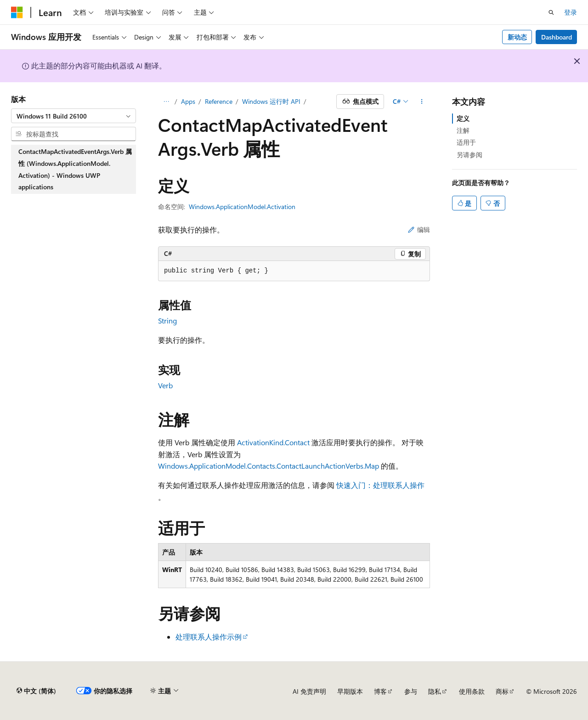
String (167, 320)
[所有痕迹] (166, 102)
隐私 (435, 691)
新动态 (517, 37)
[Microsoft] (17, 12)
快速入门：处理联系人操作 (380, 485)
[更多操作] (422, 102)
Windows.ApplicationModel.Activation (242, 207)
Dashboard (557, 37)
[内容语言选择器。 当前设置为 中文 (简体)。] (36, 691)
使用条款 (472, 691)
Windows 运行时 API (271, 101)
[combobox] (73, 116)
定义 (463, 118)
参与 (411, 691)
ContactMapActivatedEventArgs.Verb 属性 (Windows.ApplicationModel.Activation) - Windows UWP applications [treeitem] (75, 169)
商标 (502, 691)
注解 (463, 130)
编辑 (419, 230)
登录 (571, 12)
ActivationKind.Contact (273, 442)
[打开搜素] (551, 12)
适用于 (466, 142)
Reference (219, 101)
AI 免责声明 (309, 691)
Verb (165, 385)
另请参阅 (469, 155)
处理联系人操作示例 (209, 637)
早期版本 (350, 691)
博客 (380, 691)
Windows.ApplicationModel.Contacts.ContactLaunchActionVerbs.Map (269, 466)
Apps (188, 101)
